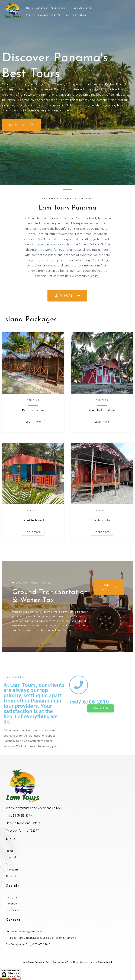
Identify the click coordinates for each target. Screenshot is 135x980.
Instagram (12, 897)
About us (42, 8)
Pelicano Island (33, 410)
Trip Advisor (13, 910)
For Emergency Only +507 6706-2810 (28, 944)
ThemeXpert (105, 962)
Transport (12, 870)
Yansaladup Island (102, 410)
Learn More (33, 422)
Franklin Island (33, 521)
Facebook (12, 904)
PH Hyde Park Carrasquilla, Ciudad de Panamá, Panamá (41, 938)
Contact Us (80, 15)
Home (30, 8)
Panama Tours (60, 8)
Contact (11, 876)
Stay (9, 863)
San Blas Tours (84, 8)
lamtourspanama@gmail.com (25, 931)
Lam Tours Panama (33, 962)
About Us (12, 857)
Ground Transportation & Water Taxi (48, 15)
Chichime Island (102, 521)
